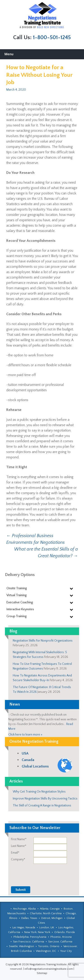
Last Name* (19, 846)
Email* (15, 853)
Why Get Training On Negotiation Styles (39, 792)
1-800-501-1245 (52, 38)
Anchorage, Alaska (24, 909)
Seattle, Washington (22, 946)
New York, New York (37, 932)
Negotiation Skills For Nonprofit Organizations (43, 641)
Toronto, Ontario (49, 946)
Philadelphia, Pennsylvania (30, 937)
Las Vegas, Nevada (24, 927)
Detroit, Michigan (52, 918)
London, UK (47, 927)
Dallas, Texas (29, 918)
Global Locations (35, 766)
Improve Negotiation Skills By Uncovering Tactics (45, 799)
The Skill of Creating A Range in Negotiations (42, 806)
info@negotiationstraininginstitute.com (49, 969)
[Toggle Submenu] (71, 588)
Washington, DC (46, 951)
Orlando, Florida (65, 932)
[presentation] (45, 873)
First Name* (19, 839)
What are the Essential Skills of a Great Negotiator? (46, 553)
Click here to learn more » (25, 735)
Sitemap (42, 973)
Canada (28, 760)
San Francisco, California (29, 942)
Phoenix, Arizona (61, 937)
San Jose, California (60, 942)
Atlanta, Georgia (50, 909)
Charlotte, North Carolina (46, 913)
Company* (18, 859)
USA (25, 753)
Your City (66, 951)
